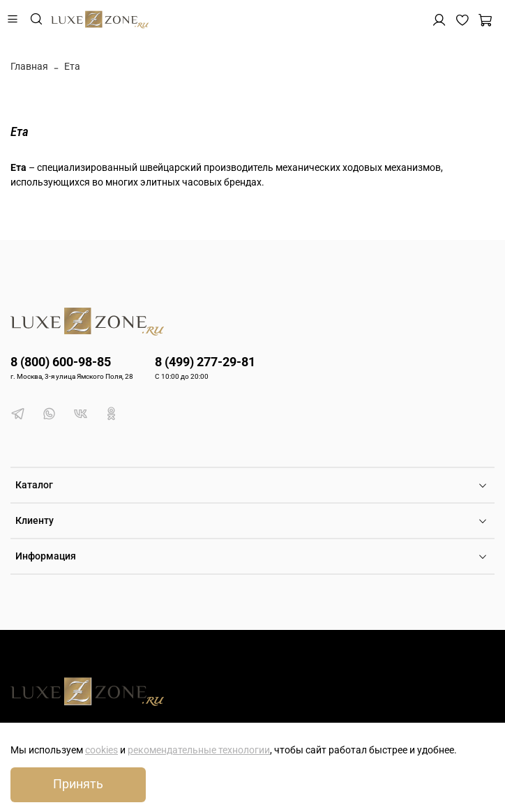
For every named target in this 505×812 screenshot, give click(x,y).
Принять (78, 784)
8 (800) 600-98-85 (61, 362)
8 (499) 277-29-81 (205, 362)
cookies (101, 750)
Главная (29, 66)
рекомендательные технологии (199, 750)
